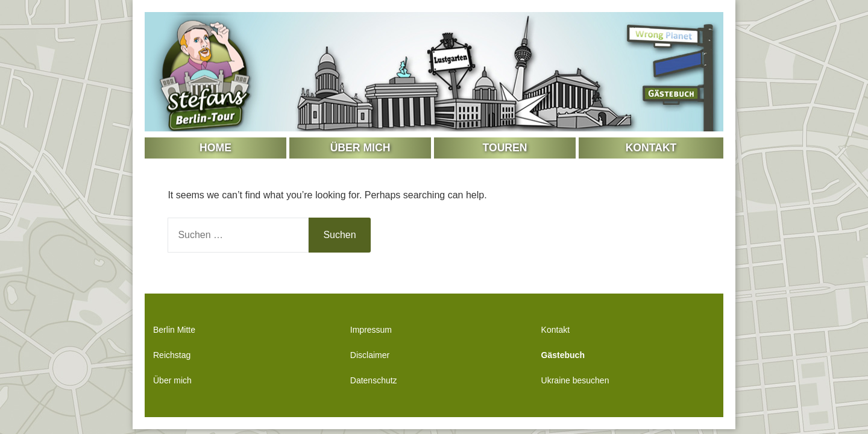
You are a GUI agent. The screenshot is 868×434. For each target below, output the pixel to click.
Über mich (360, 148)
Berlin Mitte (174, 330)
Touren (505, 148)
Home (215, 148)
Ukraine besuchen (575, 380)
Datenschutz (374, 380)
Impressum (371, 330)
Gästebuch (563, 355)
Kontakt (651, 148)
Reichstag (172, 355)
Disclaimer (370, 355)
